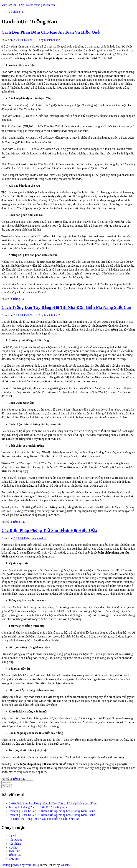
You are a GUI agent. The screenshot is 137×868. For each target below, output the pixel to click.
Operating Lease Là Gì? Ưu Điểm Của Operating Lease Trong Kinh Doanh (52, 811)
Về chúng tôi (16, 12)
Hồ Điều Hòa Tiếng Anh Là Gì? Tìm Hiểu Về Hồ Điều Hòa (44, 819)
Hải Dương (16, 840)
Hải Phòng (15, 844)
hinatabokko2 (52, 40)
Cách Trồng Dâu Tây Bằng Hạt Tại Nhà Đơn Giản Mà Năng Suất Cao (66, 307)
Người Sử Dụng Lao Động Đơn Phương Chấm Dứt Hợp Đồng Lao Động (53, 803)
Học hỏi (13, 848)
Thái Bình (14, 851)
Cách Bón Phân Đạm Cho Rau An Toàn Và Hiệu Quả (50, 32)
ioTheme (66, 865)
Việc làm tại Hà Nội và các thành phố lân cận (28, 5)
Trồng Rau (19, 299)
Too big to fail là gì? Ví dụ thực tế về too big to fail (38, 807)
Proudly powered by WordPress (20, 865)
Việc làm (14, 859)
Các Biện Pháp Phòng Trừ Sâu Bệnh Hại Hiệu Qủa (49, 530)
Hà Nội (13, 836)
